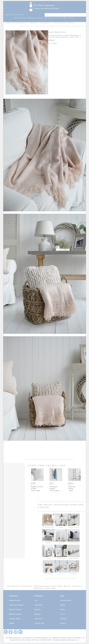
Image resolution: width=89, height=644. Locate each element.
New (66, 18)
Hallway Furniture (15, 600)
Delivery (63, 605)
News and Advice (66, 600)
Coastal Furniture (45, 588)
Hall (36, 600)
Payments (63, 619)
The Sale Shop (39, 623)
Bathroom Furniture (15, 614)
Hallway (18, 18)
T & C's (62, 614)
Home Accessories (16, 23)
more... (72, 491)
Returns (63, 610)
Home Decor (39, 619)
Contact (72, 18)
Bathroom (40, 18)
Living (25, 18)
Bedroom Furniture (15, 610)
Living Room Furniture (16, 605)
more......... (59, 491)
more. (38, 491)
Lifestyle (60, 18)
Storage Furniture (15, 619)
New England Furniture (48, 586)
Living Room (39, 605)
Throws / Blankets (40, 23)
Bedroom (32, 18)
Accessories (50, 18)
